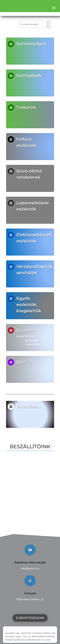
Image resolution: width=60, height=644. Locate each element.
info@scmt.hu (30, 568)
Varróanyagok (32, 44)
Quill (22, 362)
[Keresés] (49, 24)
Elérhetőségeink (30, 618)
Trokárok (26, 107)
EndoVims (28, 406)
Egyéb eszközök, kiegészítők (29, 305)
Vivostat (26, 330)
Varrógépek (29, 76)
